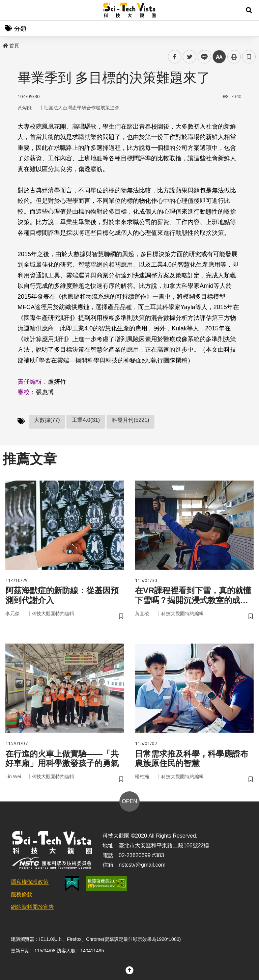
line (202, 57)
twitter (190, 57)
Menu (10, 10)
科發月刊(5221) (131, 420)
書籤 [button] (249, 57)
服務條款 (22, 894)
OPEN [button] (129, 801)
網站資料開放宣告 (32, 907)
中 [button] (219, 57)
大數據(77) (47, 420)
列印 (234, 57)
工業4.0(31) (86, 420)
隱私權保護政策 (30, 882)
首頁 (11, 46)
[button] (249, 10)
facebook (175, 57)
